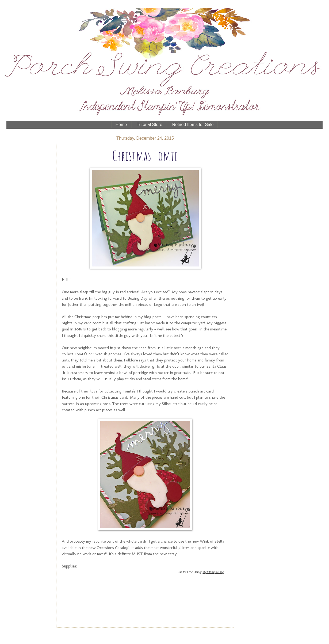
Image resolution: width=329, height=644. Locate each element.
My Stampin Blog (213, 572)
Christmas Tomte (145, 156)
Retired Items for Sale (193, 125)
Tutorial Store (149, 125)
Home (121, 125)
